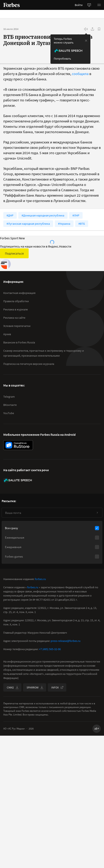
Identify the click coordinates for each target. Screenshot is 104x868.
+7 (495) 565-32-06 (50, 649)
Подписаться (14, 253)
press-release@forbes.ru (66, 641)
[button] (99, 5)
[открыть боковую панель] (89, 5)
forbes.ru (40, 579)
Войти (79, 5)
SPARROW (35, 687)
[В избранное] (99, 29)
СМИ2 (13, 687)
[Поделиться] (92, 29)
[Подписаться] (97, 513)
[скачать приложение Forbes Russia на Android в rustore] (18, 445)
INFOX (57, 687)
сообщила (80, 74)
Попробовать (62, 59)
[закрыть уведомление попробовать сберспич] (86, 41)
